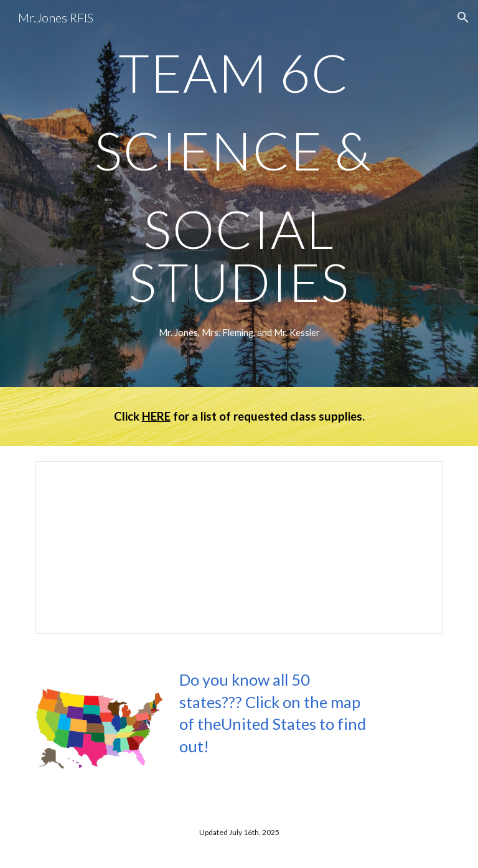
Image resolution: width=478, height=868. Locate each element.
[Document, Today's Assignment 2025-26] (239, 548)
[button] (463, 17)
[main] (239, 177)
